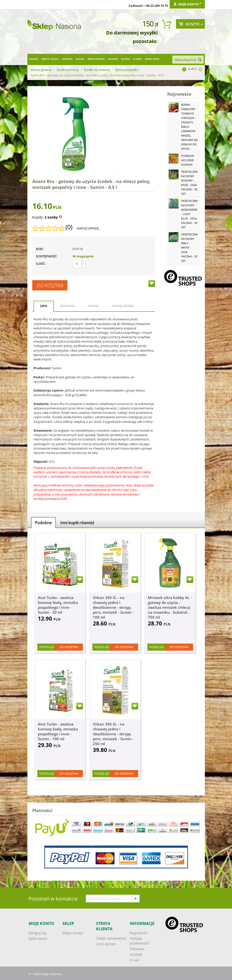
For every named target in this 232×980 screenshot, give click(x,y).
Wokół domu (152, 59)
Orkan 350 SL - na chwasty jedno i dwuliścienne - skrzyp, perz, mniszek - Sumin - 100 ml (113, 607)
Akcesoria (67, 59)
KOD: (40, 249)
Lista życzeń (106, 944)
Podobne (43, 523)
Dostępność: (47, 256)
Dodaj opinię (123, 306)
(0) (69, 227)
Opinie (93, 306)
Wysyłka (68, 306)
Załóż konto (38, 939)
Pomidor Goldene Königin (188, 160)
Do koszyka (50, 285)
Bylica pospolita (127, 70)
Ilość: (41, 264)
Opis (44, 306)
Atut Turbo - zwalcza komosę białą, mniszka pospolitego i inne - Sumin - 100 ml (58, 731)
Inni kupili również (77, 523)
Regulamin (139, 933)
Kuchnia (126, 59)
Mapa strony (73, 933)
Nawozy (80, 59)
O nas (135, 960)
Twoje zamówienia (111, 938)
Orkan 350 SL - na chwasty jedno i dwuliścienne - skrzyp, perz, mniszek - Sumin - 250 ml (113, 734)
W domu (138, 59)
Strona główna (41, 70)
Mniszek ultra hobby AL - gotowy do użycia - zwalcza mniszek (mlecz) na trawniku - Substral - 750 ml (170, 607)
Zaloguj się (37, 933)
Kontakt (136, 954)
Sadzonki (113, 59)
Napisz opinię (88, 228)
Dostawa (137, 949)
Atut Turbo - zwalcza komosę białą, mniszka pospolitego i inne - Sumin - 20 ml (58, 605)
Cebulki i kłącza (50, 59)
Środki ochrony (96, 59)
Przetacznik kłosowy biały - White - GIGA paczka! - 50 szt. (190, 248)
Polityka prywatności (140, 941)
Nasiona (34, 59)
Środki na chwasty (97, 70)
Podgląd (47, 647)
